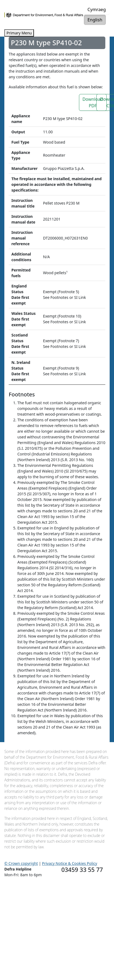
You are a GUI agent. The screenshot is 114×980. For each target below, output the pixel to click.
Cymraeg (96, 9)
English (95, 20)
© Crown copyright (21, 863)
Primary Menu (19, 33)
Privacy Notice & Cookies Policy (70, 863)
